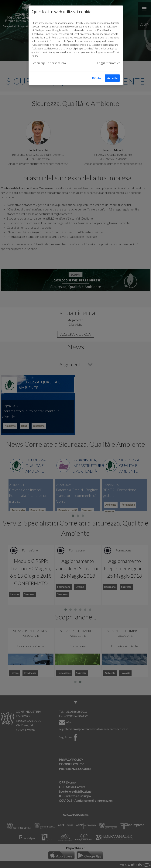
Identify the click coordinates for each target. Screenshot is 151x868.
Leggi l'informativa (109, 63)
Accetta (112, 78)
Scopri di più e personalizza (49, 63)
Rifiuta (96, 78)
